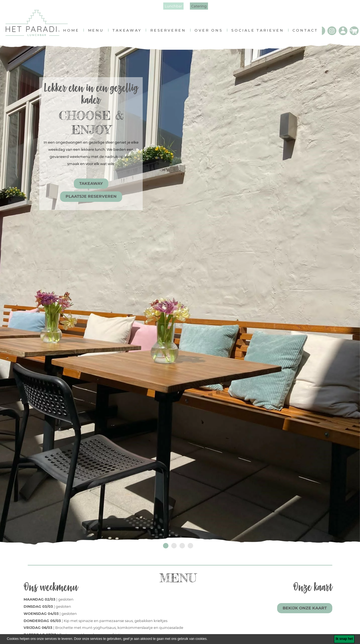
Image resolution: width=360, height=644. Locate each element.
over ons (212, 33)
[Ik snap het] (344, 639)
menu (99, 33)
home (74, 33)
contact (308, 33)
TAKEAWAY (91, 186)
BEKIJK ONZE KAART (305, 611)
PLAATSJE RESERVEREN (91, 199)
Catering (199, 6)
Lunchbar (173, 6)
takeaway (130, 33)
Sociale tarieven (261, 33)
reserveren (171, 33)
